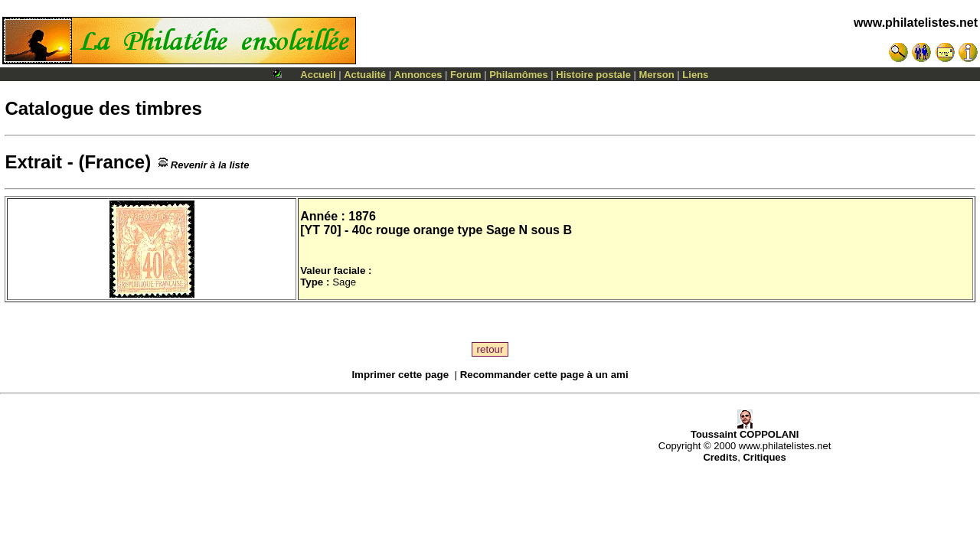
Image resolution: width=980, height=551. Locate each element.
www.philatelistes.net (916, 23)
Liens (695, 75)
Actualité (365, 75)
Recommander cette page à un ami (544, 375)
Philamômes (519, 75)
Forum (465, 75)
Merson (657, 75)
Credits (720, 457)
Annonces (418, 75)
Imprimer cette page (400, 375)
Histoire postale (593, 75)
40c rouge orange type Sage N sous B (462, 230)
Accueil (318, 75)
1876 (362, 216)
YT (312, 230)
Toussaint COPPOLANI (745, 430)
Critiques (764, 457)
